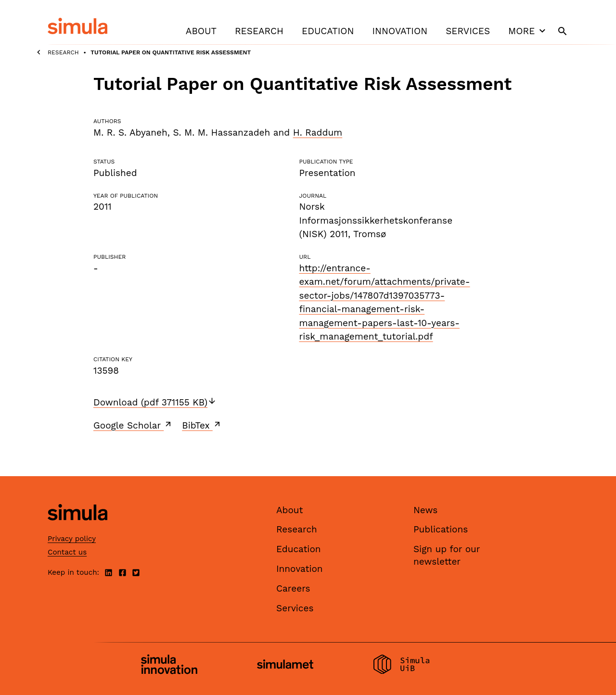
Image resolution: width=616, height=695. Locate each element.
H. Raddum (318, 133)
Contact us (67, 552)
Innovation (400, 31)
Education (328, 31)
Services (468, 31)
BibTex (202, 425)
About (201, 31)
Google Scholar (133, 425)
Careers (293, 588)
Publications (441, 529)
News (425, 510)
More (528, 31)
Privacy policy (72, 539)
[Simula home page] (77, 528)
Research (259, 31)
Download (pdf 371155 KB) (155, 402)
